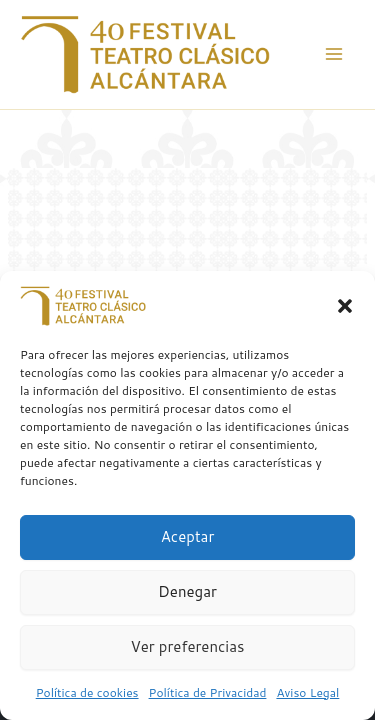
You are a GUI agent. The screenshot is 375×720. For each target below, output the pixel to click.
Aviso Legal (307, 692)
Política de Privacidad (208, 692)
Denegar (187, 591)
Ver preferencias (188, 646)
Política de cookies (87, 692)
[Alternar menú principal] (334, 54)
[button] (345, 306)
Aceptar (188, 536)
